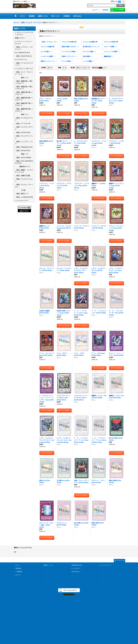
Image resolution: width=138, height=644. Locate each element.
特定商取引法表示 (77, 565)
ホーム (18, 565)
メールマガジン (76, 568)
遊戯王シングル (48, 565)
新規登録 (105, 10)
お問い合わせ (76, 572)
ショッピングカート (106, 565)
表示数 (44, 68)
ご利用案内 (19, 572)
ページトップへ (121, 560)
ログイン (97, 10)
